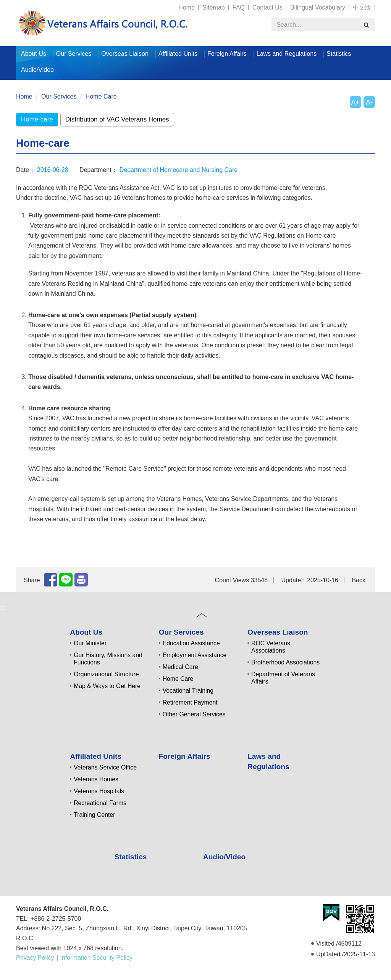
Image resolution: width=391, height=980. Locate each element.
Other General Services (194, 714)
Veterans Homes (96, 779)
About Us (34, 54)
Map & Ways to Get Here (107, 686)
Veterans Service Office (105, 767)
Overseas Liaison (125, 54)
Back (359, 580)
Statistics (339, 54)
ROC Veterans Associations (271, 647)
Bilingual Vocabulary (318, 7)
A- (369, 102)
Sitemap (214, 7)
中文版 (362, 7)
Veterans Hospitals (99, 791)
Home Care (101, 96)
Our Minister (90, 643)
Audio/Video (37, 70)
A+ (355, 102)
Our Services (74, 54)
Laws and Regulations (287, 54)
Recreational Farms (100, 803)
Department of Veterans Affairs (283, 678)
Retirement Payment (190, 702)
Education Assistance (191, 643)
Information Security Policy (96, 958)
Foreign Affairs (227, 54)
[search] (366, 25)
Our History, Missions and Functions (108, 659)
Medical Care (180, 667)
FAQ (239, 7)
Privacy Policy (35, 958)
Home (187, 7)
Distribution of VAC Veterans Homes (117, 119)
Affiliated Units (178, 54)
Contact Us (267, 7)
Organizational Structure (106, 674)
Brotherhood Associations (285, 662)
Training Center (94, 815)
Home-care (37, 119)
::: (13, 4)
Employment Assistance (195, 655)
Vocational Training (188, 691)
